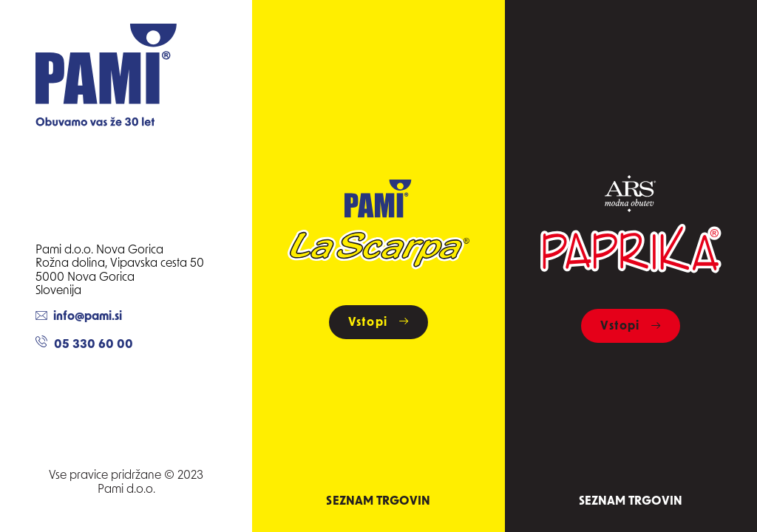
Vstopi (378, 323)
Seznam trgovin (378, 502)
